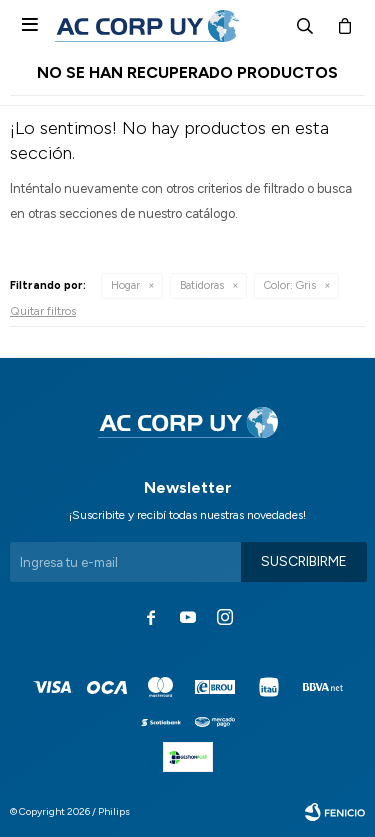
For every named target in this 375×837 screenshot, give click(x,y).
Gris (290, 285)
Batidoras (202, 285)
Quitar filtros (43, 311)
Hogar (125, 285)
